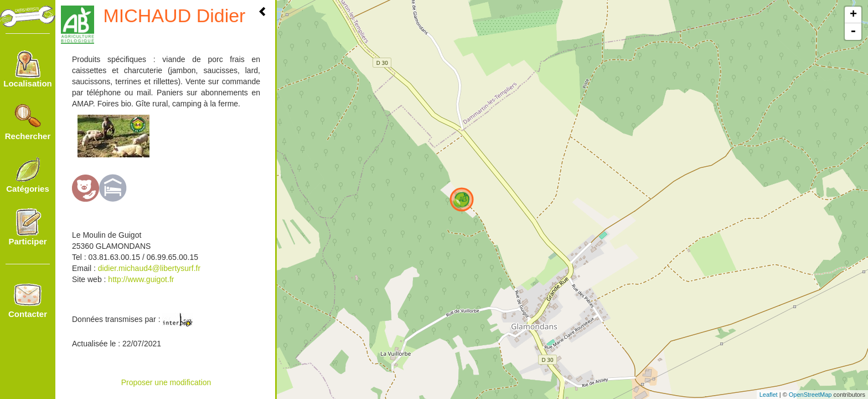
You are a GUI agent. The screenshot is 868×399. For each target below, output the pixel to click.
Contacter (28, 300)
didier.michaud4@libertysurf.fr (149, 268)
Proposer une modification (166, 382)
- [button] (853, 32)
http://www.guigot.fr (140, 279)
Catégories (28, 175)
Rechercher (28, 122)
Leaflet (769, 395)
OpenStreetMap (810, 395)
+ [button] (853, 15)
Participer (27, 227)
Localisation (28, 69)
